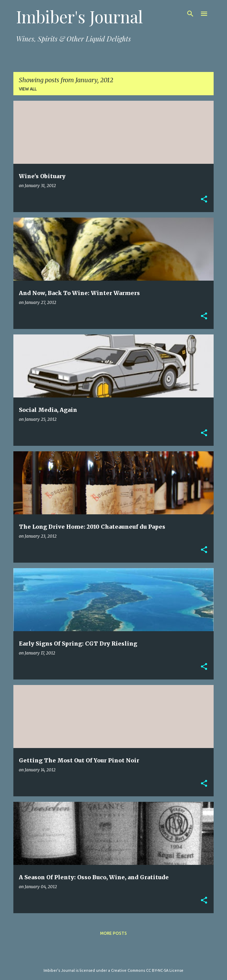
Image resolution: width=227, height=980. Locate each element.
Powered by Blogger (113, 956)
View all (28, 89)
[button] (204, 199)
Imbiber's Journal (80, 16)
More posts (113, 933)
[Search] (190, 14)
